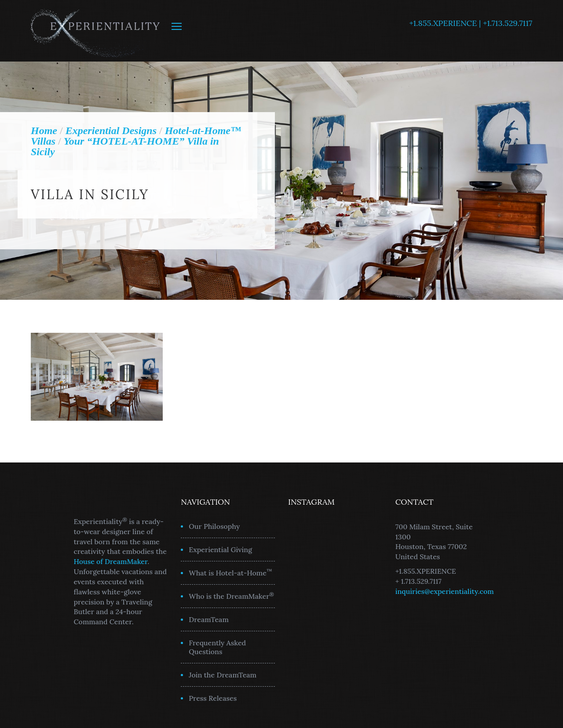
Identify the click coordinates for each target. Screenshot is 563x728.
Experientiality (96, 31)
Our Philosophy (214, 526)
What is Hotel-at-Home (230, 572)
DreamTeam (209, 619)
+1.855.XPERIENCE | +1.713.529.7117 (471, 23)
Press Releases (213, 698)
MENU (177, 26)
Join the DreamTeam (223, 675)
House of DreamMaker (111, 561)
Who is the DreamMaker (231, 596)
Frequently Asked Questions (217, 647)
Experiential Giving (220, 550)
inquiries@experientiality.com (445, 591)
